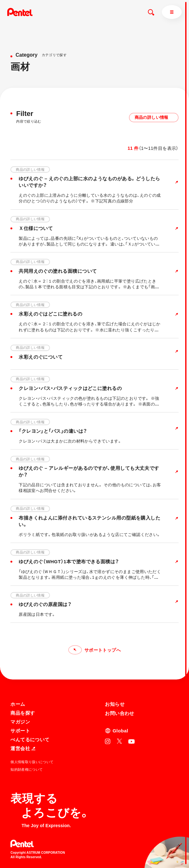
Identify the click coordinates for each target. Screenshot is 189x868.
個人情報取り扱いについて (32, 762)
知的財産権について (27, 769)
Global (120, 730)
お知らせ (115, 704)
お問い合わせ (120, 713)
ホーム (18, 704)
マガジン (20, 721)
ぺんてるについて (30, 739)
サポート (20, 730)
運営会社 (23, 748)
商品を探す (23, 713)
